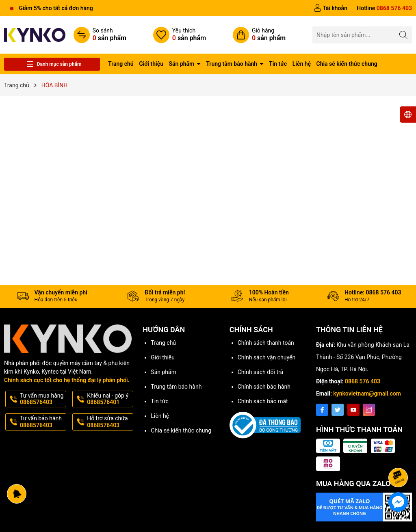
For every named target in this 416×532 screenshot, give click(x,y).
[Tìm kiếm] (404, 35)
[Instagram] (369, 410)
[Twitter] (338, 410)
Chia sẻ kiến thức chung (347, 64)
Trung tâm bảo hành (232, 64)
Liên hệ (302, 64)
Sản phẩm (182, 64)
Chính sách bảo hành (264, 387)
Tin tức (278, 64)
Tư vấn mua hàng (42, 399)
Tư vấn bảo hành (42, 422)
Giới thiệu (151, 64)
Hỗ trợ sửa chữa (109, 422)
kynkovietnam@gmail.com (367, 394)
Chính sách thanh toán (266, 343)
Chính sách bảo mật (263, 401)
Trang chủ (121, 64)
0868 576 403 (363, 381)
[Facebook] (322, 410)
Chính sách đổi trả (260, 372)
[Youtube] (353, 410)
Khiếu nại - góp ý (109, 399)
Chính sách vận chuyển (267, 357)
